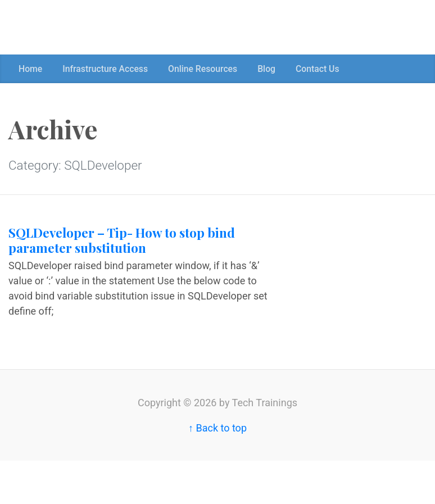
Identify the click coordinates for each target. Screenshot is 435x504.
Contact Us (318, 69)
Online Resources (203, 69)
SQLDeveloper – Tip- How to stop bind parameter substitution (122, 240)
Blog (266, 69)
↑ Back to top (217, 428)
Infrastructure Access (105, 69)
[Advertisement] (205, 25)
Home (30, 69)
